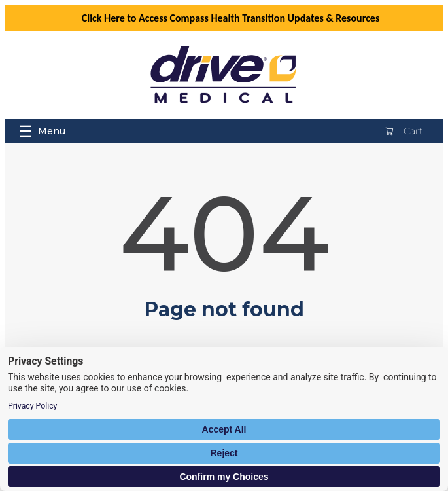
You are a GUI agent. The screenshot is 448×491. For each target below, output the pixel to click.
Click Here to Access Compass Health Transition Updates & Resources (231, 18)
